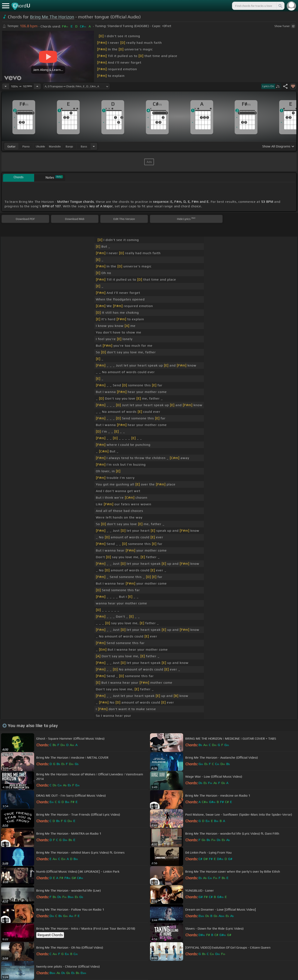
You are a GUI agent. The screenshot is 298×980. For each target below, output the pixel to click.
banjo (69, 146)
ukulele (40, 146)
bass (84, 146)
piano (26, 146)
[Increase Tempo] (37, 86)
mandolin (55, 146)
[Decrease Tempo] (6, 86)
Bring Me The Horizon (52, 17)
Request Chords (50, 935)
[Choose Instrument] (94, 146)
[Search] (280, 6)
